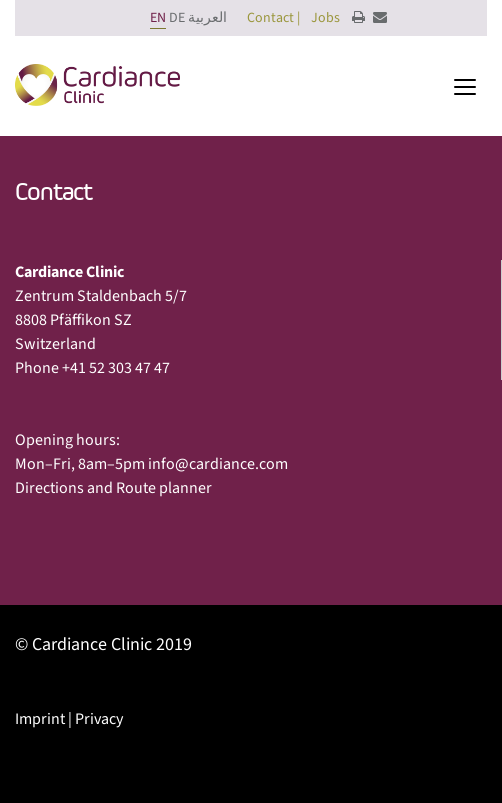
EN (158, 18)
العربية (207, 18)
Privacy (99, 719)
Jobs (325, 18)
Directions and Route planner (113, 488)
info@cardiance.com (218, 464)
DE (177, 18)
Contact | (273, 18)
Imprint (40, 719)
